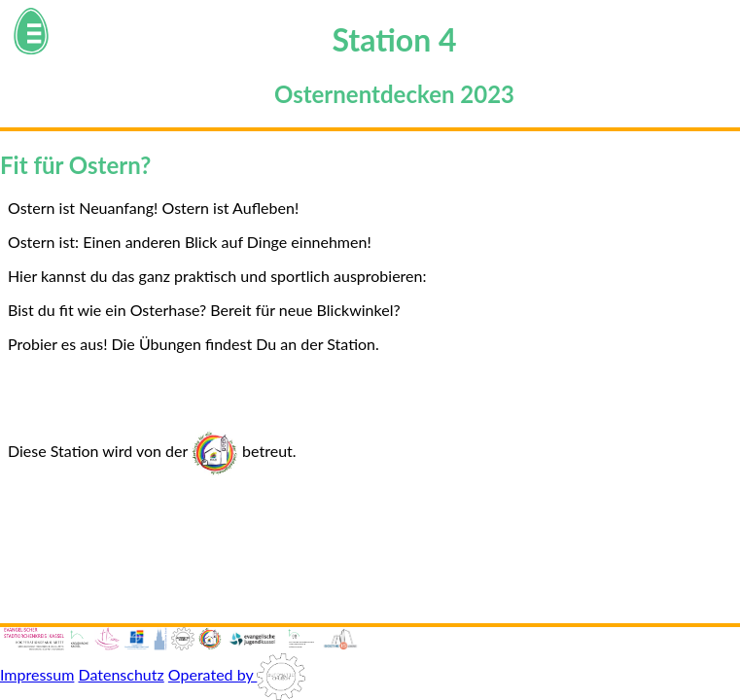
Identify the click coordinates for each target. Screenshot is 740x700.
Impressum (37, 674)
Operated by (237, 674)
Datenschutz (121, 674)
